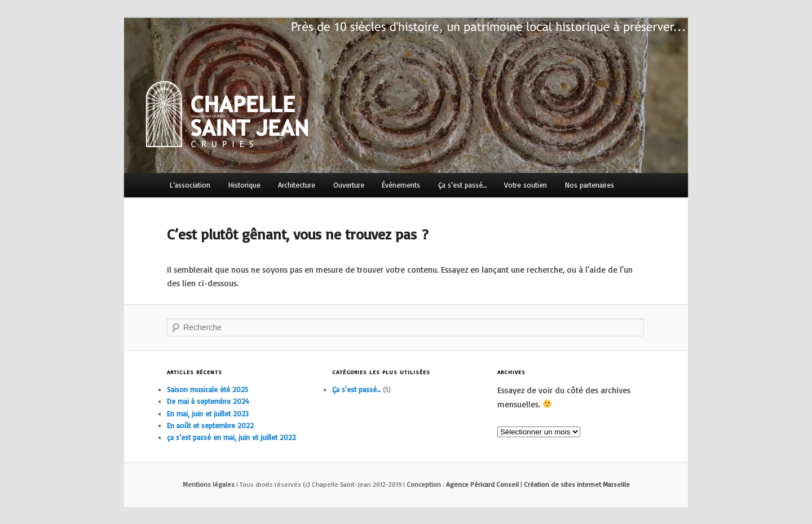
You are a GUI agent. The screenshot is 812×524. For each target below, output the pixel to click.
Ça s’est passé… (462, 185)
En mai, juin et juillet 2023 (208, 414)
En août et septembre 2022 (210, 425)
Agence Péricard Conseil (482, 484)
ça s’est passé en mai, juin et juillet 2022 (231, 437)
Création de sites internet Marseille (577, 484)
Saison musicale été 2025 (208, 389)
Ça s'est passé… (356, 389)
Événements (401, 185)
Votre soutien (526, 185)
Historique (244, 185)
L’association (190, 185)
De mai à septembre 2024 (208, 401)
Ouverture (349, 185)
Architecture (297, 185)
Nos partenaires (590, 185)
